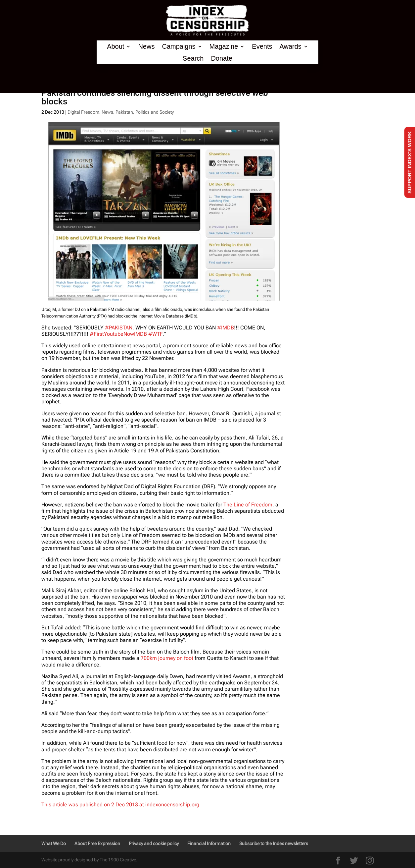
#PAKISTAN (119, 328)
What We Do (54, 843)
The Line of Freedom (248, 505)
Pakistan (124, 112)
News (146, 47)
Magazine (224, 47)
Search (193, 58)
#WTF (155, 334)
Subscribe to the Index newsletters (274, 843)
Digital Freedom (83, 112)
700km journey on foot (168, 658)
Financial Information (209, 843)
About (115, 47)
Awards (290, 47)
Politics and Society (155, 112)
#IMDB (226, 328)
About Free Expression (97, 843)
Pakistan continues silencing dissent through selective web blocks (155, 97)
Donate (222, 58)
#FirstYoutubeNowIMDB (118, 334)
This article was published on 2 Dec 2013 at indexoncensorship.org (120, 805)
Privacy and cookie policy (154, 843)
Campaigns (179, 47)
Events (262, 47)
